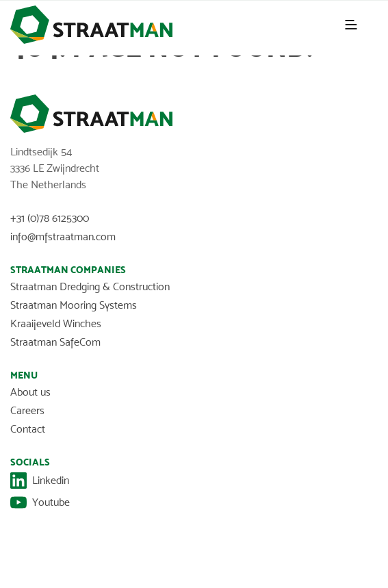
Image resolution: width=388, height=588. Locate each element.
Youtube (40, 502)
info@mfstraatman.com (63, 237)
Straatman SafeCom (55, 342)
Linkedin (40, 481)
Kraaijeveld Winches (56, 323)
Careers (27, 410)
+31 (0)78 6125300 (50, 218)
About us (30, 392)
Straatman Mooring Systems (74, 305)
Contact (28, 429)
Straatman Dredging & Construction (90, 286)
